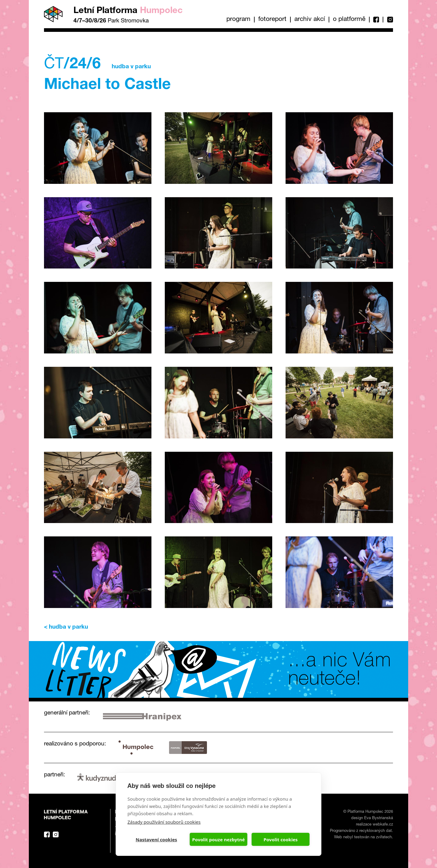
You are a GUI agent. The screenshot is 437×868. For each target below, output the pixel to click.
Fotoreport (272, 20)
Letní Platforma (128, 11)
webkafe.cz (383, 825)
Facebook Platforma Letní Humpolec (47, 834)
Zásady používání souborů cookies (164, 822)
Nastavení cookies (156, 839)
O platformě (349, 20)
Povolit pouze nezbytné (218, 839)
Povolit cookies (280, 839)
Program (238, 20)
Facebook (376, 20)
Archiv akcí (310, 20)
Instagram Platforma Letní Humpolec (56, 834)
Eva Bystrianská (379, 818)
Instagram (388, 20)
